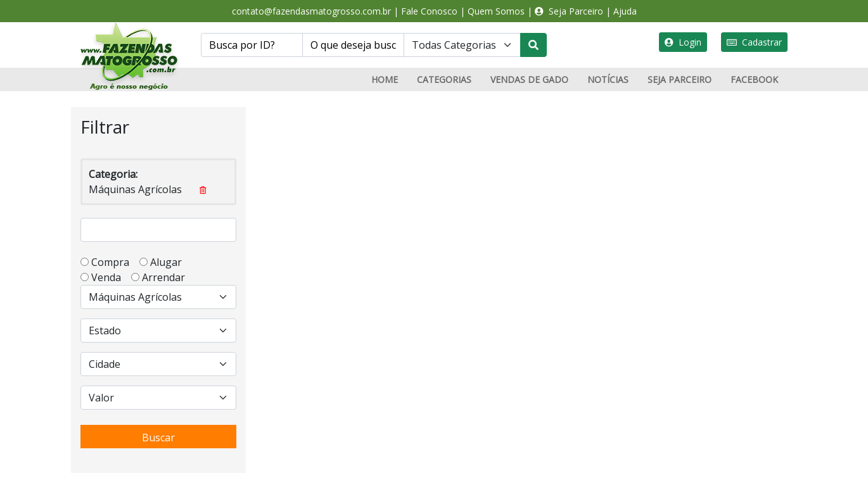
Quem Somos (496, 11)
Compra (114, 262)
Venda (110, 277)
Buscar (158, 438)
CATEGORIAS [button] (444, 79)
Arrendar (162, 277)
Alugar (170, 262)
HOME (385, 79)
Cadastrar (754, 42)
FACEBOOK (754, 79)
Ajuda (625, 11)
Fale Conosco (429, 11)
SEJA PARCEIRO (680, 79)
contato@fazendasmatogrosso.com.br (311, 11)
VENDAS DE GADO (529, 79)
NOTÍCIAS (608, 79)
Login (683, 42)
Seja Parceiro (569, 11)
